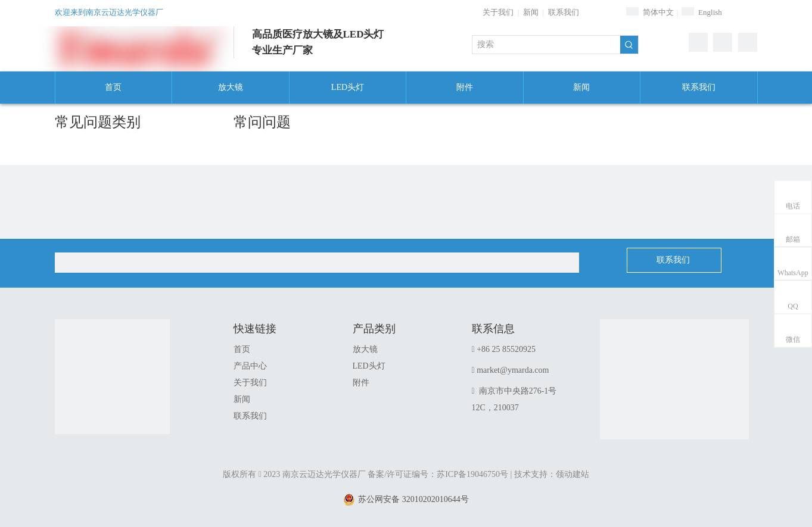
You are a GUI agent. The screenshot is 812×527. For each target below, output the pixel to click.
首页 (242, 349)
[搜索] (546, 45)
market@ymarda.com (513, 370)
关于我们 (498, 12)
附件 (361, 383)
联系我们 (564, 12)
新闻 (531, 12)
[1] (674, 394)
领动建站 (573, 474)
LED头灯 (369, 366)
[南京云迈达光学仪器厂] (112, 377)
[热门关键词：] (629, 45)
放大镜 (365, 349)
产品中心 (250, 366)
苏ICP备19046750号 (472, 474)
